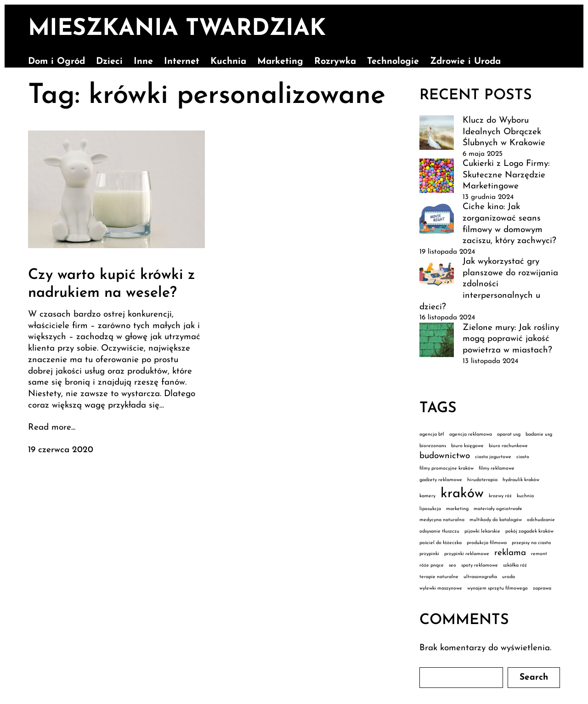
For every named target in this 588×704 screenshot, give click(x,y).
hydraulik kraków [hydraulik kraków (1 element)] (521, 480)
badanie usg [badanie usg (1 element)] (539, 434)
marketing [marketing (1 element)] (457, 509)
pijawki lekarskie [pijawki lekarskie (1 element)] (482, 531)
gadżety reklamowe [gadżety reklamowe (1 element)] (441, 480)
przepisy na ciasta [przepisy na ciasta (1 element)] (531, 543)
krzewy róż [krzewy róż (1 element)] (500, 496)
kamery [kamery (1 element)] (427, 496)
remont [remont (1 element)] (539, 554)
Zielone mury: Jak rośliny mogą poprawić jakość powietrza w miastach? (511, 339)
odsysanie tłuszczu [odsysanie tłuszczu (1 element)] (439, 531)
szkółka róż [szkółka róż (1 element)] (515, 565)
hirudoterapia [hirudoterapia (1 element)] (482, 480)
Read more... (52, 428)
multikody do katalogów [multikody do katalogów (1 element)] (496, 520)
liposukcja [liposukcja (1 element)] (430, 509)
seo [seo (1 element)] (452, 565)
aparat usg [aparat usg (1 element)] (509, 434)
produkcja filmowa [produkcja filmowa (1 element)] (487, 543)
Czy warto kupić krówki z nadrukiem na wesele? (112, 284)
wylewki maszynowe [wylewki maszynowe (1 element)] (441, 588)
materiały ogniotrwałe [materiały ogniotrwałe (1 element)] (498, 509)
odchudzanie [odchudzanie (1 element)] (541, 520)
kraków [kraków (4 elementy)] (462, 494)
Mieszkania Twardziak (177, 29)
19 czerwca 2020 (61, 450)
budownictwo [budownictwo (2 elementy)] (445, 456)
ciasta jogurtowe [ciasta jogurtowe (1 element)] (493, 457)
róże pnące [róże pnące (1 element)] (432, 565)
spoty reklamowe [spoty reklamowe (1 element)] (480, 565)
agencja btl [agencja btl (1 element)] (432, 434)
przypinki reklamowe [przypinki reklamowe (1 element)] (467, 554)
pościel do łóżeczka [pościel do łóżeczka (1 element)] (441, 543)
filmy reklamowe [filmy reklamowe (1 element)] (497, 468)
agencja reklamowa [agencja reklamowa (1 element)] (471, 434)
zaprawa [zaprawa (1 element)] (542, 588)
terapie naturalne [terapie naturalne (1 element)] (439, 577)
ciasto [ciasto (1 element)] (523, 457)
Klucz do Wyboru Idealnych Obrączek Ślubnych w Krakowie (504, 132)
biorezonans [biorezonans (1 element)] (433, 446)
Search (534, 678)
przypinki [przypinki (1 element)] (429, 554)
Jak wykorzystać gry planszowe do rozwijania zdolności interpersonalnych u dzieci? (489, 284)
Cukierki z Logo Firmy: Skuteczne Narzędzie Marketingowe (506, 175)
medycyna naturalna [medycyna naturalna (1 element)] (442, 520)
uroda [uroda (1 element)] (509, 577)
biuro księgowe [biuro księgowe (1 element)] (467, 446)
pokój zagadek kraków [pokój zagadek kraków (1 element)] (529, 531)
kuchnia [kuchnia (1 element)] (525, 496)
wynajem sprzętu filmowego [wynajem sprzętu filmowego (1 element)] (498, 588)
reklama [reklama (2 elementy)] (510, 553)
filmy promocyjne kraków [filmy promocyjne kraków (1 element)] (447, 468)
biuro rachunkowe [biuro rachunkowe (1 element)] (508, 446)
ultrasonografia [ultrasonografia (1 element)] (480, 577)
